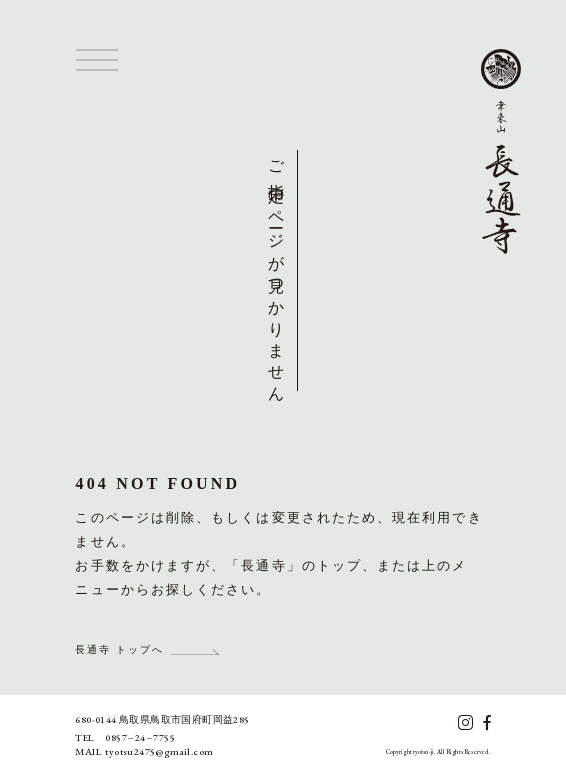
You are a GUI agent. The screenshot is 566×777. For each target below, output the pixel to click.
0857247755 (140, 737)
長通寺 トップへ (119, 649)
